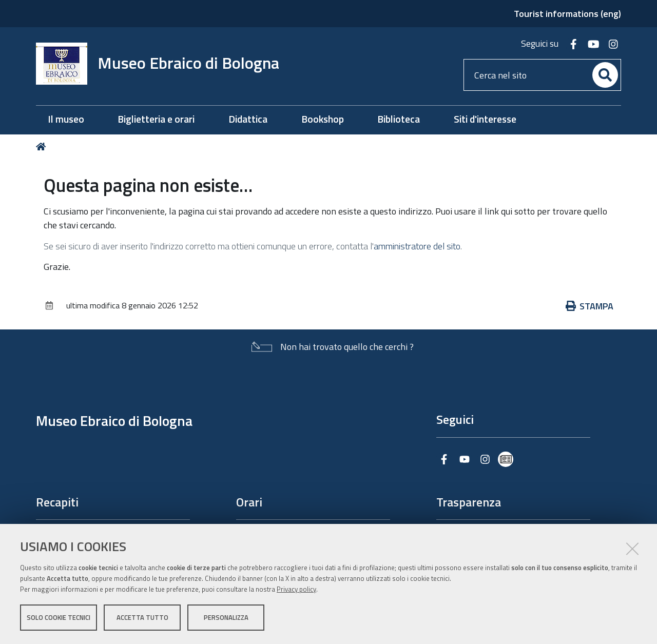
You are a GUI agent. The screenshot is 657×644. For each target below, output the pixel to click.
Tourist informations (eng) (567, 14)
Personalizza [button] (226, 617)
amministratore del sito (417, 246)
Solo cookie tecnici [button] (59, 617)
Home (43, 147)
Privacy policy (296, 589)
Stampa (590, 306)
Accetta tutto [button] (142, 617)
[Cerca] (605, 75)
